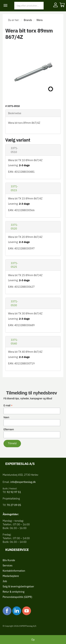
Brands (28, 20)
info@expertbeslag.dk (23, 482)
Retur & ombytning (13, 592)
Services (8, 565)
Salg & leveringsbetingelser (18, 586)
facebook (7, 611)
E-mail (8, 406)
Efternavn (9, 429)
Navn (6, 417)
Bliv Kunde (9, 560)
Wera (39, 20)
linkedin (17, 611)
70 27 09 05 (14, 505)
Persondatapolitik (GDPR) (17, 597)
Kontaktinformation (14, 571)
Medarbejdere (11, 576)
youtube (27, 611)
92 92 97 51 (14, 492)
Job (5, 581)
